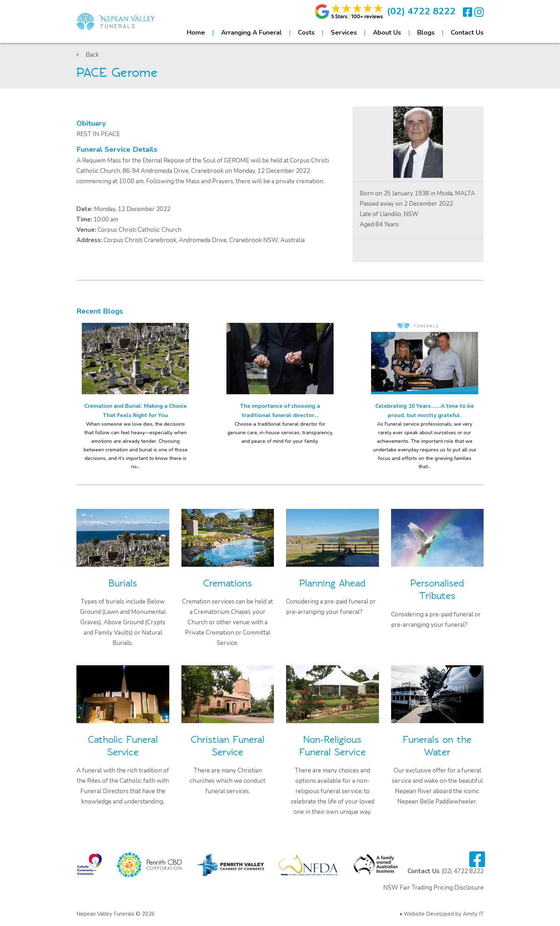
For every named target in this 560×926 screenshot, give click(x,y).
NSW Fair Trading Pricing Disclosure (433, 888)
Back (88, 55)
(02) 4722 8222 (421, 11)
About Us (387, 32)
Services (344, 32)
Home (196, 32)
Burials (123, 583)
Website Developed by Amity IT (444, 914)
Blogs (426, 32)
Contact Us (467, 32)
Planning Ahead (332, 583)
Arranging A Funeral (251, 32)
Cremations (228, 583)
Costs (306, 32)
